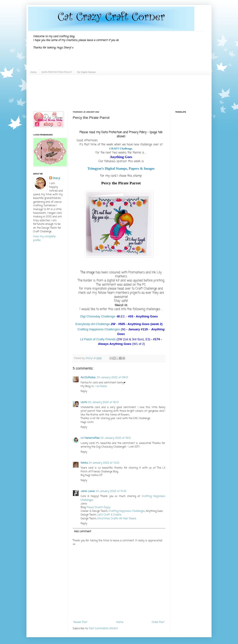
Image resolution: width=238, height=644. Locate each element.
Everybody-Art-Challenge (93, 324)
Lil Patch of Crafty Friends (98, 339)
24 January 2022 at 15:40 (111, 491)
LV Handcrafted (90, 438)
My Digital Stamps (87, 72)
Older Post (158, 622)
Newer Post (80, 622)
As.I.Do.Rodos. (88, 378)
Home (33, 72)
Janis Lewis (88, 491)
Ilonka (84, 463)
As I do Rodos (99, 386)
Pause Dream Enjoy (99, 507)
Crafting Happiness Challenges (99, 329)
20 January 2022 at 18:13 (103, 402)
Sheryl (56, 178)
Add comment (83, 532)
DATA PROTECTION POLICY (57, 72)
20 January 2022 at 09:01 (112, 378)
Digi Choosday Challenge (98, 316)
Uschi (84, 402)
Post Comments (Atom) (103, 629)
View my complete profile (44, 238)
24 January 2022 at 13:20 (104, 463)
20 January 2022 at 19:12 (116, 438)
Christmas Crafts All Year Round (117, 519)
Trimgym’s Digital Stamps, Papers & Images (121, 168)
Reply (84, 391)
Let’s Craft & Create (109, 515)
